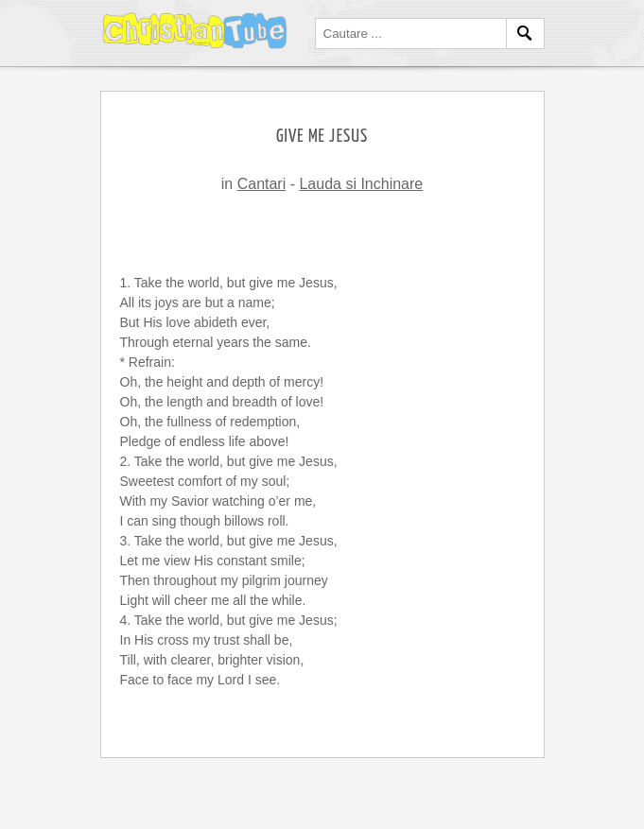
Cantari (262, 184)
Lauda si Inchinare (361, 184)
